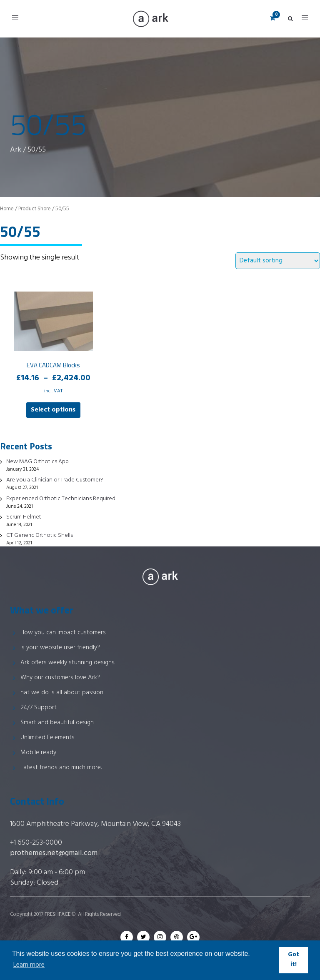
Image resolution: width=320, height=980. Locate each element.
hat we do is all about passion (62, 693)
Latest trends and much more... (61, 768)
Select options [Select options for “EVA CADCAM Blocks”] (53, 410)
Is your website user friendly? (60, 648)
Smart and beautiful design (57, 723)
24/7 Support (39, 708)
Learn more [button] (29, 965)
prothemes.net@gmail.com (54, 853)
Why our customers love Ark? (60, 678)
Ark (16, 150)
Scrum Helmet (24, 517)
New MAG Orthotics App (37, 462)
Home (7, 209)
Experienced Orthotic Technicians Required (61, 499)
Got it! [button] (294, 960)
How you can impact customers (63, 633)
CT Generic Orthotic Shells (40, 535)
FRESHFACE (57, 914)
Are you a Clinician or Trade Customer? (55, 480)
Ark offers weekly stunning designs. (68, 663)
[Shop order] (278, 261)
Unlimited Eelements (47, 738)
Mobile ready (38, 753)
